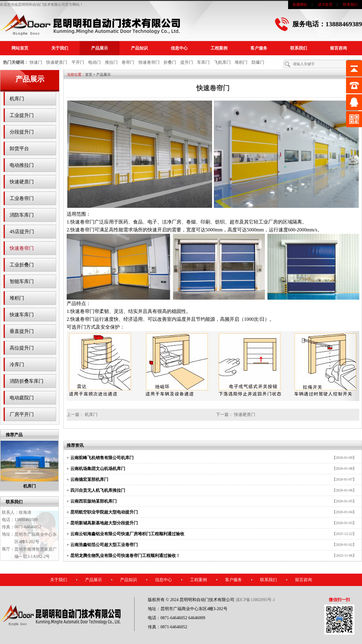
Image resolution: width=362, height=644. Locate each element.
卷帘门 (128, 62)
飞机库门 (222, 62)
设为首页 (325, 5)
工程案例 (219, 48)
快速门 (36, 62)
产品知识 (139, 48)
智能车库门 (22, 281)
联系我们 (350, 5)
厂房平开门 (22, 414)
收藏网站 (300, 5)
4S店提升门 (22, 232)
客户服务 (259, 48)
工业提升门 (22, 115)
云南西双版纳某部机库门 (94, 501)
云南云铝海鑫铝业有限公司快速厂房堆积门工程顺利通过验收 (127, 534)
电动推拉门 (22, 165)
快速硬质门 (57, 62)
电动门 (94, 62)
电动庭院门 (22, 398)
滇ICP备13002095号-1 (255, 600)
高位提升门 (22, 348)
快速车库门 (22, 315)
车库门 (203, 62)
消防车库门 (22, 215)
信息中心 (179, 48)
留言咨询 (338, 48)
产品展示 (100, 48)
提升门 (187, 62)
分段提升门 (22, 132)
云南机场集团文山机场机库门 (98, 469)
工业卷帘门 (22, 198)
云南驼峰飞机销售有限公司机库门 (102, 458)
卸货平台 (19, 148)
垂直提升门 (22, 331)
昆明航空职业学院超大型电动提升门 (104, 512)
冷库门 (17, 364)
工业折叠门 (22, 265)
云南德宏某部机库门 (89, 480)
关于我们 (60, 48)
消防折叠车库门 (27, 381)
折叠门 (170, 62)
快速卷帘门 (149, 62)
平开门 (78, 62)
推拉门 (111, 62)
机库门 (17, 99)
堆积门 (241, 62)
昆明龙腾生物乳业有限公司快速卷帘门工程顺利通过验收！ (125, 556)
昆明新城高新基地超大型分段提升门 (104, 523)
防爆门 (258, 62)
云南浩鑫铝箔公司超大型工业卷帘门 (104, 545)
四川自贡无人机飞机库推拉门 (98, 490)
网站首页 (20, 48)
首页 (89, 75)
